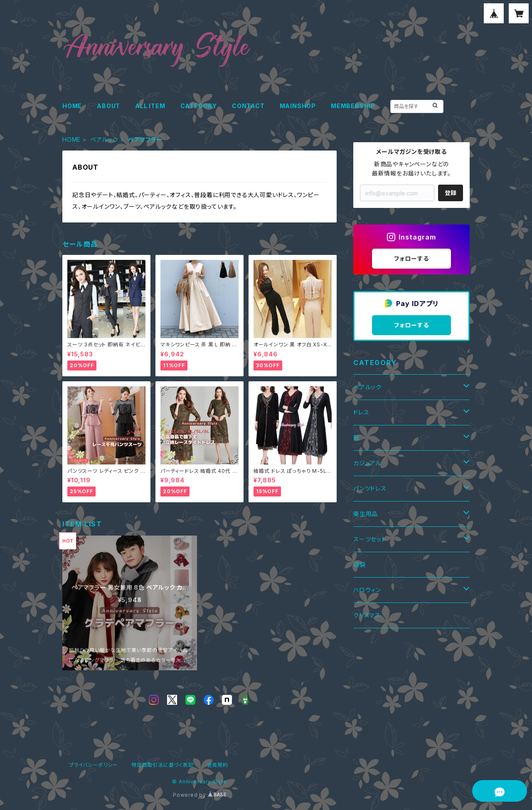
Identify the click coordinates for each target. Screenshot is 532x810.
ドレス (361, 412)
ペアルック (104, 140)
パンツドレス (370, 488)
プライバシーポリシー (94, 765)
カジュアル (367, 463)
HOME (72, 106)
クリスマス (367, 615)
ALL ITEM (150, 106)
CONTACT (248, 106)
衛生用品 (366, 514)
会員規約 (218, 765)
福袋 (360, 564)
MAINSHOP (298, 106)
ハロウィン (367, 590)
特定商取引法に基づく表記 (163, 765)
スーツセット (370, 539)
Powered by (199, 795)
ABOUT (108, 106)
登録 (451, 193)
